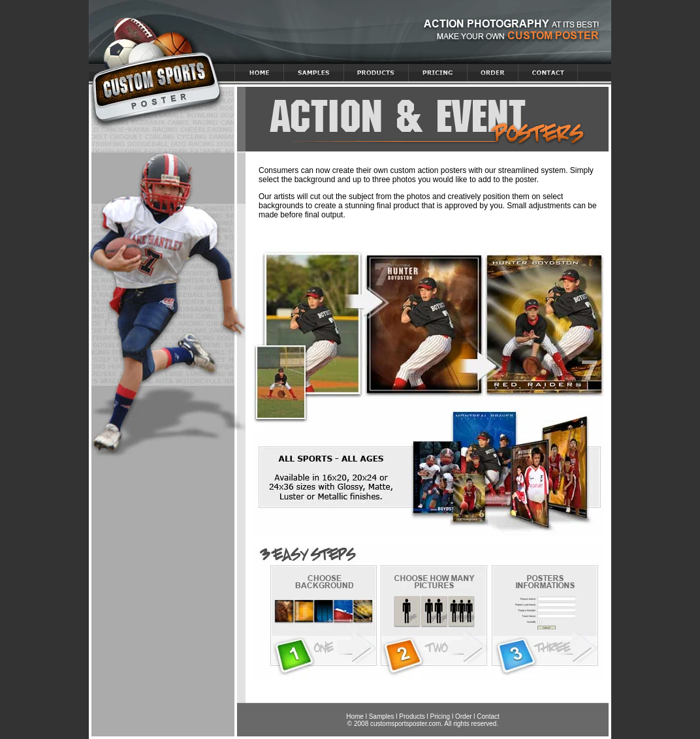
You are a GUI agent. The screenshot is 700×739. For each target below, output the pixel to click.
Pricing (440, 716)
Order (464, 716)
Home (355, 716)
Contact (488, 716)
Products (412, 716)
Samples (382, 716)
